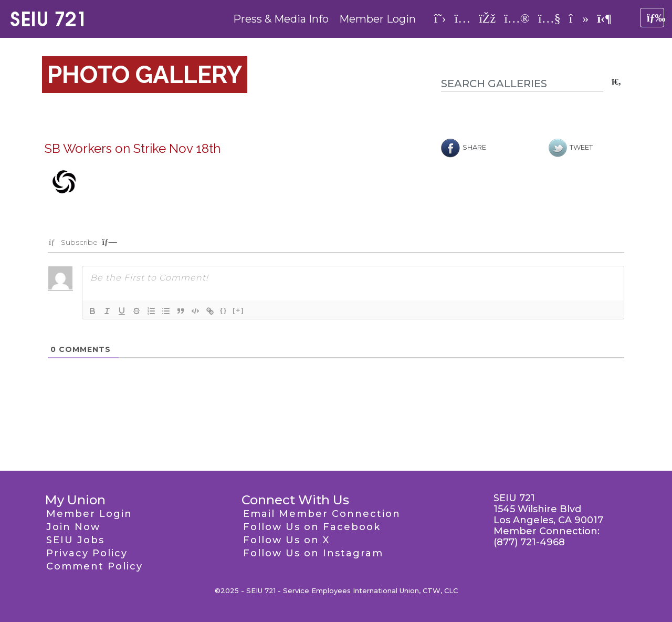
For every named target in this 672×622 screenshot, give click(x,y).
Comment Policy (94, 566)
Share (464, 147)
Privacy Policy (87, 553)
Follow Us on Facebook (312, 527)
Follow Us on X (286, 540)
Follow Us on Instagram (313, 553)
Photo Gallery (145, 75)
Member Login (377, 19)
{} (224, 310)
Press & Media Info (281, 19)
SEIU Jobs (75, 540)
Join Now (73, 527)
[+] (238, 310)
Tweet (571, 147)
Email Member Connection (322, 514)
